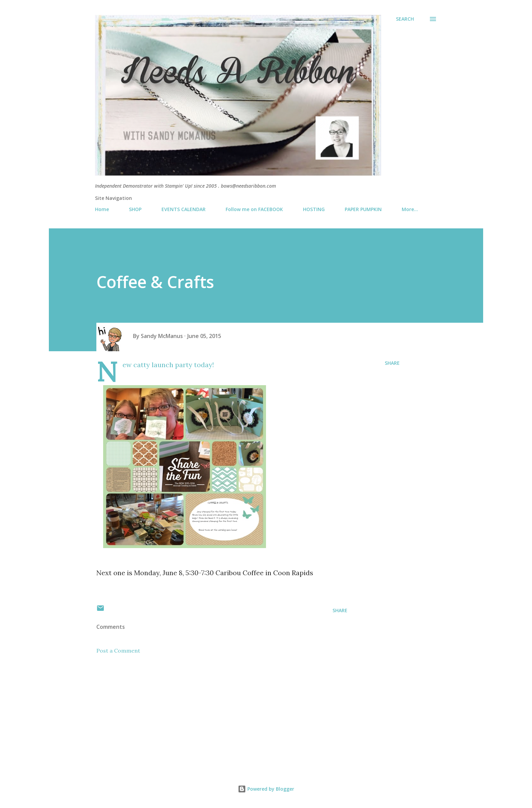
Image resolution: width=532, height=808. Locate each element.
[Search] (405, 19)
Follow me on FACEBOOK (254, 209)
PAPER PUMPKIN (363, 209)
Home (102, 209)
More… (410, 209)
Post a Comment (118, 651)
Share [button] (392, 363)
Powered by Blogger (266, 789)
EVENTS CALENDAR (184, 209)
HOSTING (314, 209)
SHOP (135, 209)
